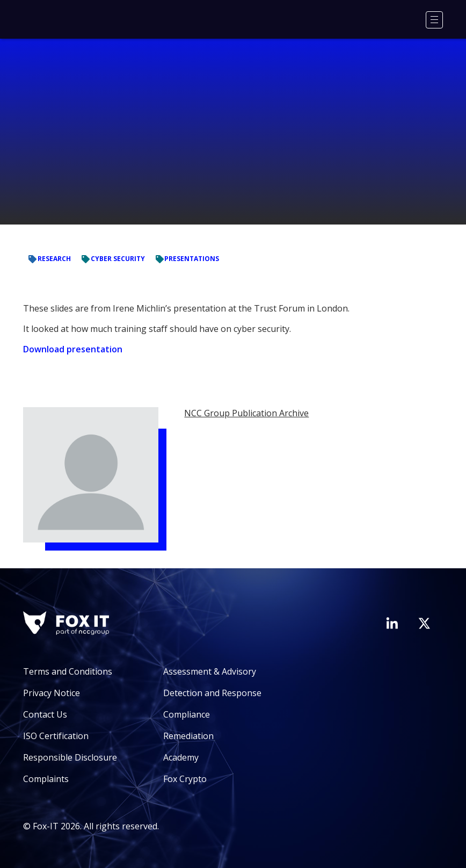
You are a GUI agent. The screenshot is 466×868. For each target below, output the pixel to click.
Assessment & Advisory (210, 671)
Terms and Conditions (68, 671)
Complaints (46, 779)
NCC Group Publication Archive (246, 413)
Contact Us (45, 714)
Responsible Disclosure (70, 757)
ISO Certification (56, 736)
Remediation (188, 736)
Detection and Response (212, 693)
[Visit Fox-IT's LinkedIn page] (392, 623)
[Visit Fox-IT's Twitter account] (424, 623)
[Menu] (434, 20)
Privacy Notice (52, 693)
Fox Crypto (185, 779)
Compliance (187, 714)
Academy (181, 757)
